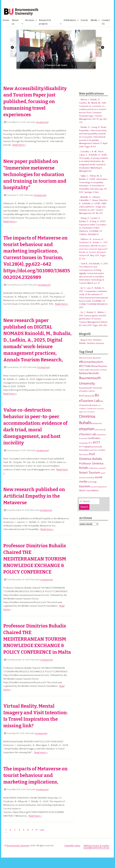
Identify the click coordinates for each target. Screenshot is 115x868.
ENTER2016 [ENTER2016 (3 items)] (97, 424)
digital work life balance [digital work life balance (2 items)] (87, 412)
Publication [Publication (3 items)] (93, 469)
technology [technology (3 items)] (92, 482)
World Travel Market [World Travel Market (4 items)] (89, 491)
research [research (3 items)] (102, 469)
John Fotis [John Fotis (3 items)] (93, 451)
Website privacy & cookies (96, 846)
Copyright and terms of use (96, 848)
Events (83, 20)
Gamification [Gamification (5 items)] (94, 439)
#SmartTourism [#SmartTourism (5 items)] (99, 367)
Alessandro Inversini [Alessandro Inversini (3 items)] (98, 370)
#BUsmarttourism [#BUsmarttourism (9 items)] (91, 362)
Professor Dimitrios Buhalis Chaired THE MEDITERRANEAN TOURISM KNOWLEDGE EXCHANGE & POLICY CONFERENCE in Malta (37, 639)
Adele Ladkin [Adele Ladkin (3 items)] (84, 370)
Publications (69, 20)
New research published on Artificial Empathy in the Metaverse (34, 496)
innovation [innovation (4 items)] (84, 450)
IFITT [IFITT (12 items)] (97, 443)
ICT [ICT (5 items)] (90, 443)
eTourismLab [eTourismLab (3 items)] (100, 430)
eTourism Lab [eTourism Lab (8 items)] (88, 435)
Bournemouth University (22, 12)
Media (93, 20)
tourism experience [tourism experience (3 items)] (99, 487)
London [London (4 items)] (102, 450)
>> (37, 830)
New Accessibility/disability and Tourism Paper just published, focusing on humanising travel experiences (35, 102)
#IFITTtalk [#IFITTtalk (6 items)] (85, 367)
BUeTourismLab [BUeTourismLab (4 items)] (87, 396)
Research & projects (45, 22)
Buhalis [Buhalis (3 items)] (95, 406)
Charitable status (72, 846)
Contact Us (105, 22)
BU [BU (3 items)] (94, 392)
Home (6, 20)
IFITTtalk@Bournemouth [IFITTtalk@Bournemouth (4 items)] (90, 447)
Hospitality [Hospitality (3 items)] (84, 443)
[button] (12, 48)
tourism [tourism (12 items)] (85, 487)
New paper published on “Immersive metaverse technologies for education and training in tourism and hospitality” (35, 175)
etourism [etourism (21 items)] (87, 429)
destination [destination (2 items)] (101, 409)
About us (15, 22)
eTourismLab (95, 10)
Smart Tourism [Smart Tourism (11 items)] (90, 473)
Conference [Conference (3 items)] (91, 409)
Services (29, 20)
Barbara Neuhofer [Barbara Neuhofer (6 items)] (89, 374)
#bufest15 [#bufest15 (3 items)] (97, 358)
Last (42, 830)
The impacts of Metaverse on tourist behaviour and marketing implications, (35, 776)
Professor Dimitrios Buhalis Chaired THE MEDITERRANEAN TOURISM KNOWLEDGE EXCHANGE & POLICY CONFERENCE (35, 559)
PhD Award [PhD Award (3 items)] (84, 455)
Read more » (19, 145)
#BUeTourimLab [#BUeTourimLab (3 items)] (86, 358)
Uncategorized (42, 123)
